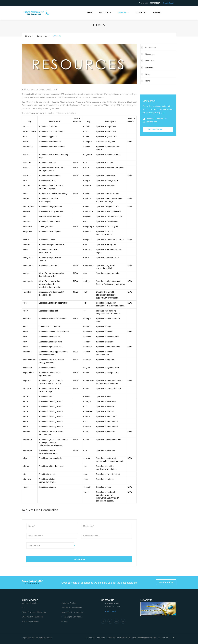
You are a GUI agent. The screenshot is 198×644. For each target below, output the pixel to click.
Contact (157, 13)
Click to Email (168, 3)
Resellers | (121, 637)
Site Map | (166, 637)
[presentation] (100, 547)
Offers (173, 637)
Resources (42, 36)
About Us (104, 13)
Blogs (148, 74)
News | (134, 637)
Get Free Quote (155, 129)
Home (90, 13)
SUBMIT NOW (79, 559)
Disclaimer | (111, 637)
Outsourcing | (91, 637)
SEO (24, 608)
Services (122, 13)
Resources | (101, 637)
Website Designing (30, 603)
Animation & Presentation (72, 612)
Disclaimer (150, 61)
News (148, 81)
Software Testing (69, 603)
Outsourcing (151, 47)
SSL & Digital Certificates (72, 617)
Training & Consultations (72, 608)
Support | (141, 637)
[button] (52, 545)
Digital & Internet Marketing (34, 612)
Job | (159, 637)
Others (64, 622)
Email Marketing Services (33, 617)
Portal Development (31, 622)
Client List (141, 13)
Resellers (149, 67)
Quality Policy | (151, 637)
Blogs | (128, 637)
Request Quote (166, 582)
